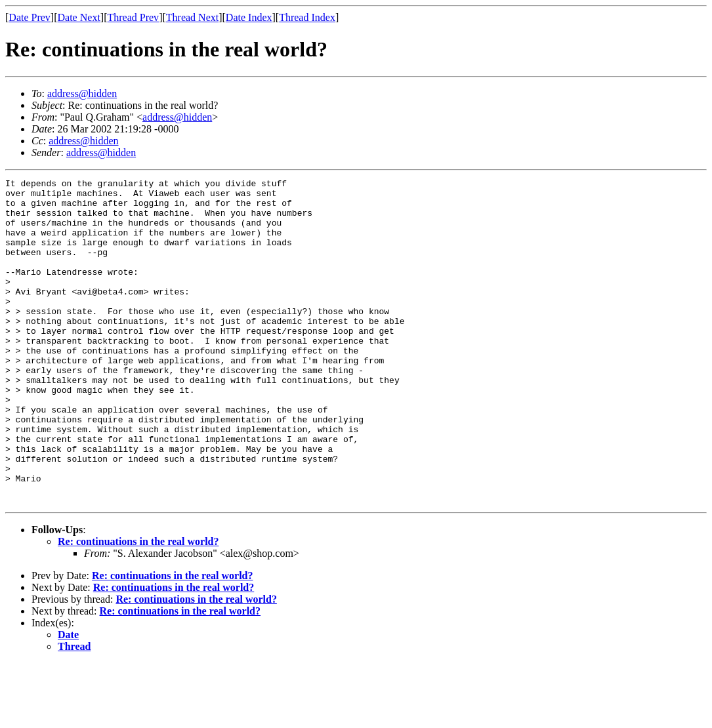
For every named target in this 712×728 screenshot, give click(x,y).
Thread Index (307, 17)
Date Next (79, 17)
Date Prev (30, 17)
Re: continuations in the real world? (138, 606)
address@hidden (82, 93)
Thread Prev (133, 17)
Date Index (249, 17)
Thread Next (192, 17)
